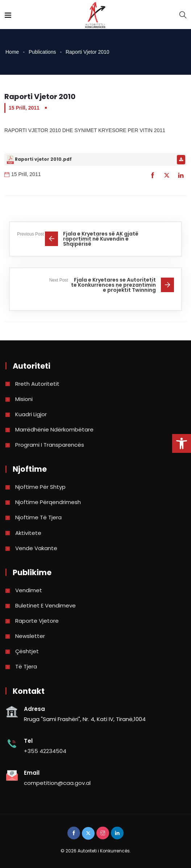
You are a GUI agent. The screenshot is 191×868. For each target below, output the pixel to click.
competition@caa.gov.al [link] (57, 783)
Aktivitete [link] (28, 533)
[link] (182, 443)
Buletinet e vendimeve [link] (45, 605)
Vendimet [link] (29, 590)
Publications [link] (42, 52)
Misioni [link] (24, 399)
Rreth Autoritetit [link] (37, 384)
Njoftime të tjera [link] (38, 517)
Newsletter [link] (30, 636)
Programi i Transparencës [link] (50, 445)
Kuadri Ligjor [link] (31, 414)
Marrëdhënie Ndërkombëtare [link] (54, 429)
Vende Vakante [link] (36, 548)
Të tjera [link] (26, 666)
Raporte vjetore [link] (37, 621)
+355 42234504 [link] (45, 751)
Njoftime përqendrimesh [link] (48, 502)
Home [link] (12, 52)
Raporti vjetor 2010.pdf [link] (43, 159)
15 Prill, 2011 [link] (24, 108)
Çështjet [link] (27, 651)
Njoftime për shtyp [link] (40, 487)
